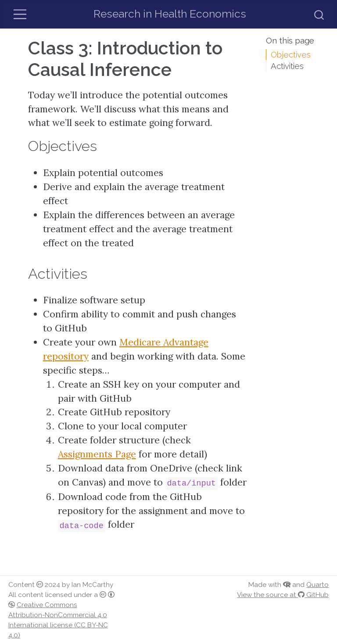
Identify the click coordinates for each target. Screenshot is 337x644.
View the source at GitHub (283, 595)
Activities (287, 66)
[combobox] (319, 14)
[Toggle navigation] (20, 14)
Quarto (317, 585)
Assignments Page (97, 454)
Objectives (291, 54)
